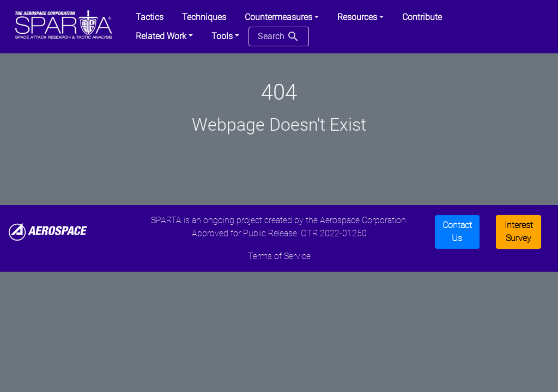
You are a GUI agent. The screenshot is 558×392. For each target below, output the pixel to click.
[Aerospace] (48, 231)
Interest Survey (519, 232)
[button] (282, 17)
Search (279, 36)
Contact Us (457, 232)
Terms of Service (279, 256)
